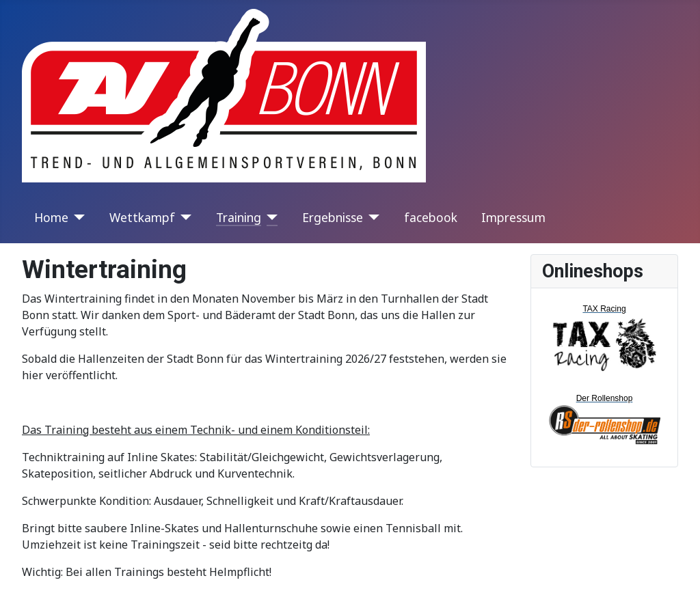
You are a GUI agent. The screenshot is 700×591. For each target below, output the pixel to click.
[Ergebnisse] (372, 217)
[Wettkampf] (184, 217)
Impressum (513, 217)
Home (51, 217)
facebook (431, 217)
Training (239, 217)
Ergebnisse (333, 217)
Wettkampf (142, 217)
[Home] (77, 217)
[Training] (270, 217)
